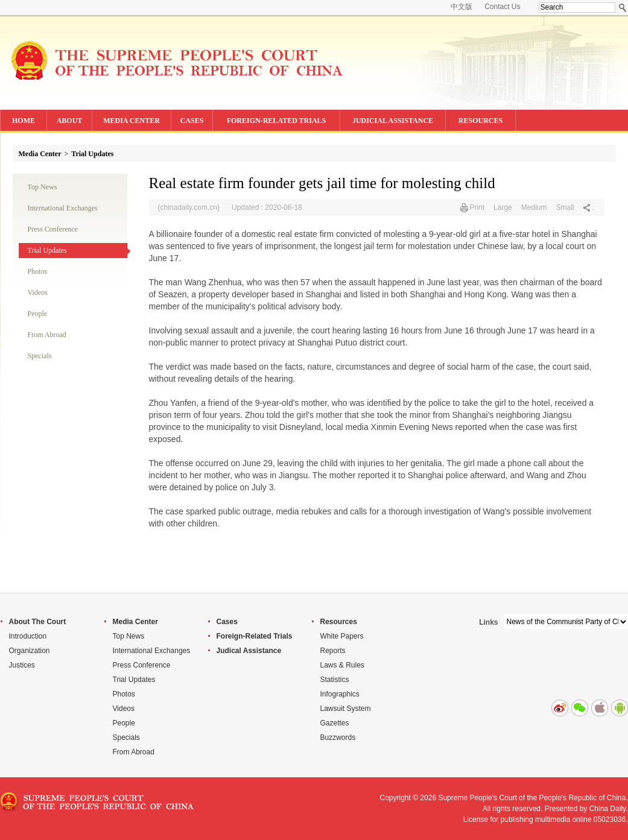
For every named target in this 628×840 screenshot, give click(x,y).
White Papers (342, 636)
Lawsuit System (346, 709)
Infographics (340, 694)
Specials (40, 356)
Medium (534, 207)
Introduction (28, 636)
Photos (38, 271)
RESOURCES (481, 121)
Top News (43, 187)
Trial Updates (92, 154)
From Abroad (47, 335)
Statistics (335, 680)
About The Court (38, 622)
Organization (30, 651)
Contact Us (502, 7)
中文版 (461, 7)
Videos (38, 292)
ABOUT (70, 121)
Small (565, 207)
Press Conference (53, 229)
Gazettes (335, 723)
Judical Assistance (249, 651)
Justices (22, 665)
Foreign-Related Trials (255, 636)
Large (503, 207)
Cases (227, 622)
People (38, 314)
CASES (192, 121)
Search (623, 8)
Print (477, 207)
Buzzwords (338, 737)
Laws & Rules (342, 665)
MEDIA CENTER (132, 121)
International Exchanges (63, 208)
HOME (24, 121)
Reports (333, 651)
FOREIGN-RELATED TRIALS (277, 121)
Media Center (40, 154)
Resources (339, 622)
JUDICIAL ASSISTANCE (393, 121)
